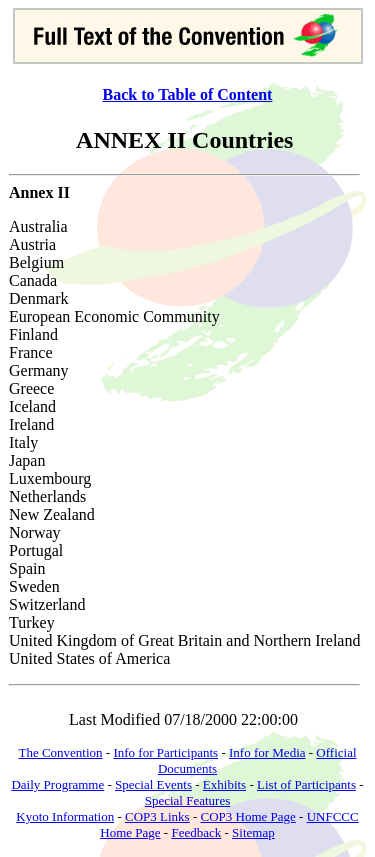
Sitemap (253, 832)
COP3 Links (157, 816)
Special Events (153, 784)
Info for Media (267, 752)
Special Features (188, 800)
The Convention (60, 752)
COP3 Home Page (247, 816)
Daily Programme (57, 784)
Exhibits (224, 784)
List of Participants (306, 784)
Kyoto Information (65, 816)
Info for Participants (165, 752)
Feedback (196, 832)
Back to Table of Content (188, 94)
